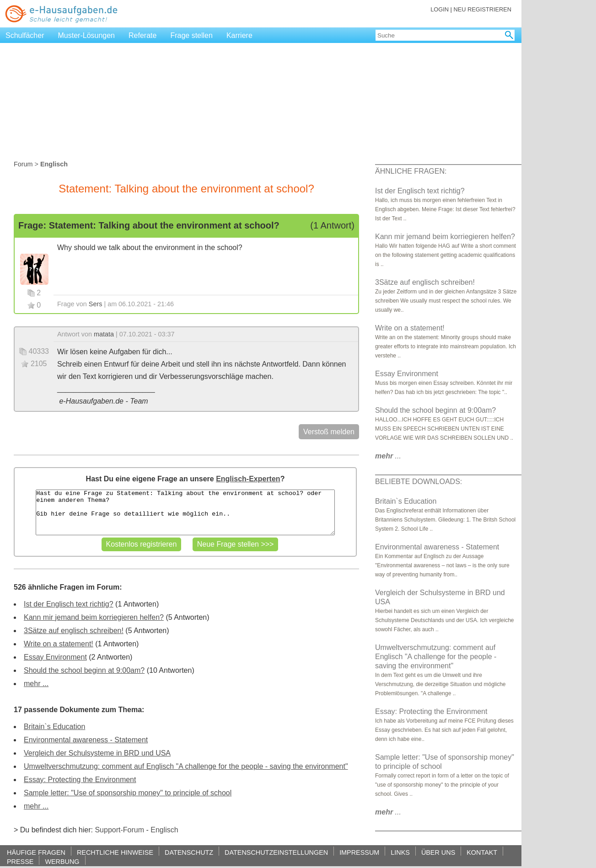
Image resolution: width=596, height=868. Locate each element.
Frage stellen (191, 35)
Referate (142, 35)
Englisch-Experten (248, 479)
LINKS (400, 852)
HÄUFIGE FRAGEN (36, 852)
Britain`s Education (54, 727)
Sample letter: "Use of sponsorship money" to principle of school (128, 793)
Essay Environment (55, 657)
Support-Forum (119, 830)
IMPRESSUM (359, 852)
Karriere (239, 35)
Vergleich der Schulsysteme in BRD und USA (97, 753)
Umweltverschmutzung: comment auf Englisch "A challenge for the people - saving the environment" (186, 766)
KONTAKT (482, 852)
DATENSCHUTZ (189, 852)
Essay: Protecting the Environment (80, 780)
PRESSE (20, 861)
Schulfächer (25, 35)
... (388, 456)
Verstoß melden (329, 432)
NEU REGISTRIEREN (482, 9)
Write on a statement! (59, 644)
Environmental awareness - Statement (86, 740)
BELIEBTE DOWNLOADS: (419, 482)
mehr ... (36, 684)
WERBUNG (62, 861)
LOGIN (440, 9)
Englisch (164, 830)
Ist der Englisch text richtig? (69, 604)
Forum (23, 164)
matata (104, 334)
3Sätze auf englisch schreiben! (74, 631)
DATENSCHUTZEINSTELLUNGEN (276, 852)
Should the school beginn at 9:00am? (84, 670)
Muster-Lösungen (87, 35)
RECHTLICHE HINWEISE (115, 852)
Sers (96, 304)
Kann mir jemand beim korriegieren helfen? (94, 617)
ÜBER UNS (438, 852)
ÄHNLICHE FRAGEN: (411, 171)
